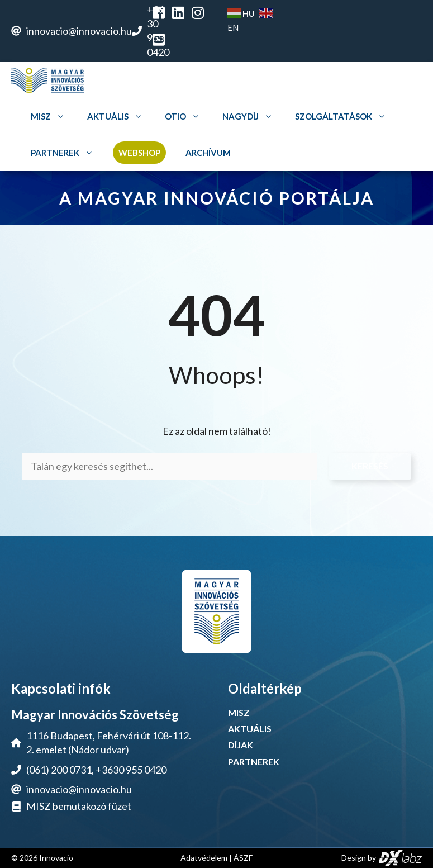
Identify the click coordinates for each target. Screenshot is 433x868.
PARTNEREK (254, 762)
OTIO (184, 117)
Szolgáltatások (342, 117)
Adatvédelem (204, 858)
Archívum (208, 153)
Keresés (370, 466)
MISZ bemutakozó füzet (79, 806)
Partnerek (63, 153)
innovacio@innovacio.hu (79, 31)
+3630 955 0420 (131, 770)
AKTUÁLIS (250, 729)
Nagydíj (249, 117)
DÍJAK (241, 745)
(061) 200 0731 (59, 770)
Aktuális (116, 117)
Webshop (139, 153)
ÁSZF (243, 858)
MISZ (49, 117)
